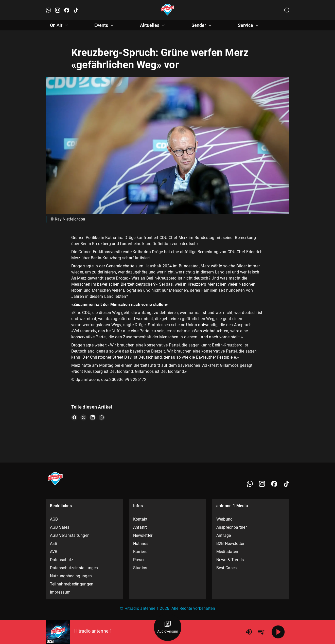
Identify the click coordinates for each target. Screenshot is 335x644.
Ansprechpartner (232, 527)
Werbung (225, 519)
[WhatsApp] (250, 484)
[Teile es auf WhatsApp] (102, 417)
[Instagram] (262, 484)
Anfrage (224, 535)
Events (105, 25)
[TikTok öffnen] (76, 10)
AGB (54, 519)
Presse (139, 560)
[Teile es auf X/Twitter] (83, 417)
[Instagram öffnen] (58, 10)
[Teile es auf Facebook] (74, 417)
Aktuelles (153, 25)
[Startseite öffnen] (167, 10)
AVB (54, 552)
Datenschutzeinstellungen (74, 568)
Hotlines (141, 544)
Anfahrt (140, 527)
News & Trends (230, 560)
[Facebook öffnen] (67, 10)
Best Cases (227, 568)
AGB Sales (60, 527)
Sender (202, 25)
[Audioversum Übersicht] (168, 627)
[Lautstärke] (249, 632)
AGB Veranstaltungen (70, 535)
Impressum (60, 592)
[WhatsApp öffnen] (48, 10)
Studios (140, 568)
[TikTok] (286, 484)
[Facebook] (274, 484)
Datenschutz (62, 560)
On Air (60, 25)
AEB (54, 544)
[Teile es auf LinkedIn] (93, 417)
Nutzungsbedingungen (71, 576)
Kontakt (140, 519)
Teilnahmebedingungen (72, 584)
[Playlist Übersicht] (261, 632)
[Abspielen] (278, 632)
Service (249, 25)
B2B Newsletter (230, 544)
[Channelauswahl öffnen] (287, 10)
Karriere (140, 552)
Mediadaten (227, 552)
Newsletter (143, 535)
